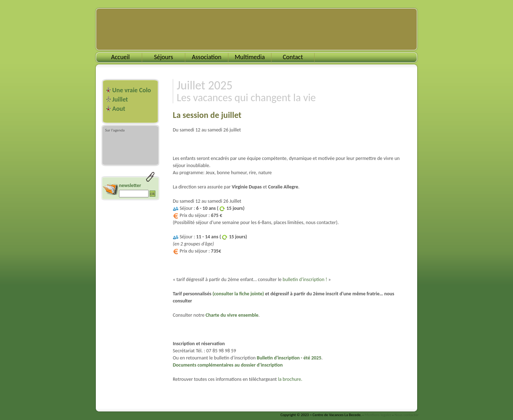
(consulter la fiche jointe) (238, 294)
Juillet (120, 99)
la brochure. (290, 379)
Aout (119, 109)
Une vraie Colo (132, 90)
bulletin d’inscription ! (305, 279)
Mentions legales (378, 415)
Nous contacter (406, 415)
